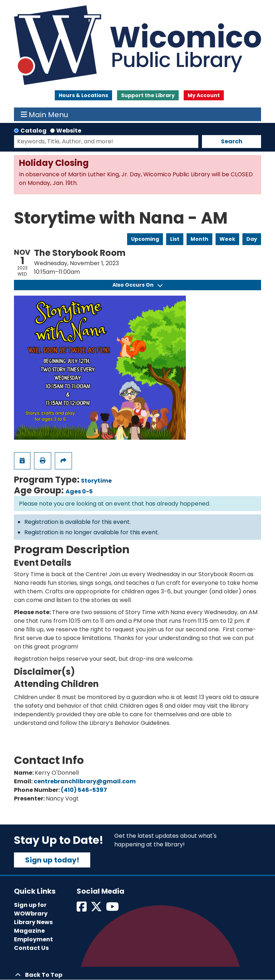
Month (199, 239)
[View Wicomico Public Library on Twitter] (97, 909)
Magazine (29, 931)
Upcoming (145, 239)
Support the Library (148, 95)
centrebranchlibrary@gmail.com (85, 781)
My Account (204, 95)
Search (232, 141)
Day (252, 239)
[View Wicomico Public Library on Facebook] (82, 909)
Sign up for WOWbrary (31, 909)
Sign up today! (52, 860)
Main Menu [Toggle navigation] (45, 114)
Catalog (33, 131)
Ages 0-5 (79, 491)
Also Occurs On (137, 285)
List (175, 239)
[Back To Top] (137, 975)
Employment (33, 939)
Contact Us (31, 948)
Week (227, 239)
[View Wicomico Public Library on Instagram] (113, 909)
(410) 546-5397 (84, 790)
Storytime (96, 481)
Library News (33, 922)
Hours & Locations (83, 95)
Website (69, 131)
